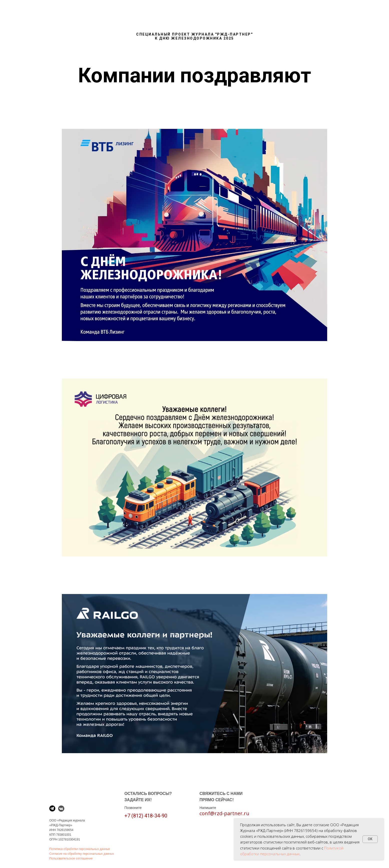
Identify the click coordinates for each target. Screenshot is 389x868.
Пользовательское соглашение (71, 858)
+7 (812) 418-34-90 (146, 816)
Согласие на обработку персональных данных (82, 854)
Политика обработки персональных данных (80, 849)
